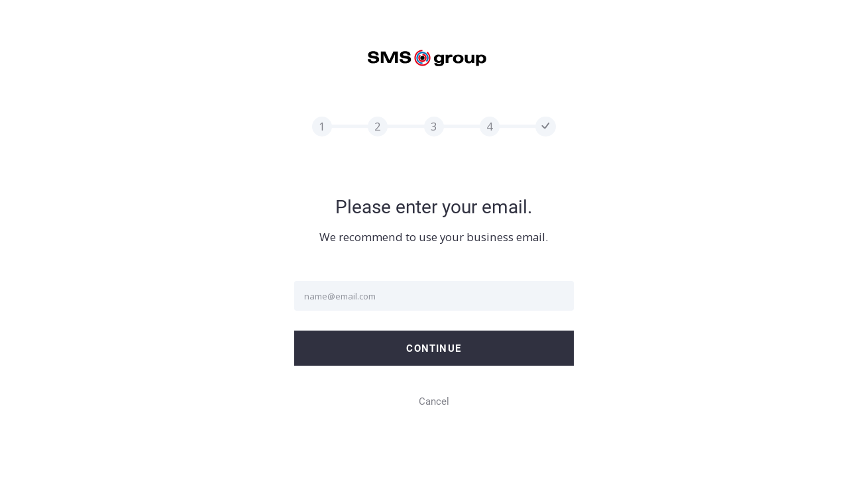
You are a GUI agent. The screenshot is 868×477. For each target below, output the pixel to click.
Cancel (434, 401)
